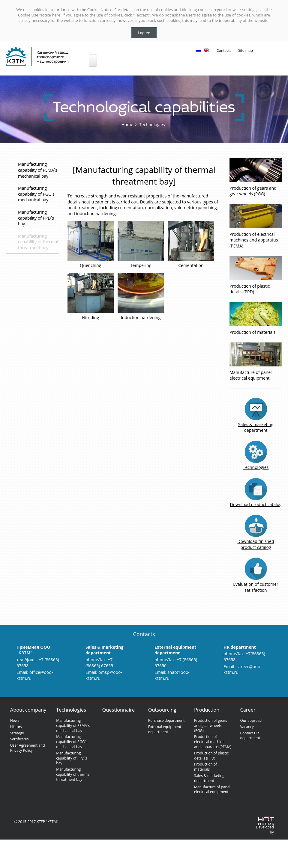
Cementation (191, 265)
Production (207, 710)
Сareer (248, 710)
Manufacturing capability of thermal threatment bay (38, 242)
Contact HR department (250, 736)
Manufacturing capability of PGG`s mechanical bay (36, 194)
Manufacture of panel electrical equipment (251, 375)
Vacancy (247, 727)
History (16, 727)
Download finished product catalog (256, 544)
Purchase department (166, 720)
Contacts (224, 50)
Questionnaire (118, 710)
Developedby (265, 830)
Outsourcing (162, 710)
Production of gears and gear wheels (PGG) (253, 191)
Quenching (90, 265)
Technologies (152, 124)
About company (28, 710)
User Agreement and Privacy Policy (28, 748)
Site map (246, 50)
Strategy (17, 733)
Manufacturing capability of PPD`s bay (36, 218)
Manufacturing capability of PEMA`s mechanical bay (38, 170)
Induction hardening (141, 317)
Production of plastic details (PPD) (250, 289)
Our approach (252, 720)
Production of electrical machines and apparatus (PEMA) (254, 240)
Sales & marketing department (256, 427)
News (15, 720)
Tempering (141, 265)
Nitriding (90, 317)
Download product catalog (256, 504)
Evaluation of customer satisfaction (256, 587)
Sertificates (19, 739)
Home (127, 124)
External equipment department (165, 729)
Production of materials (252, 332)
